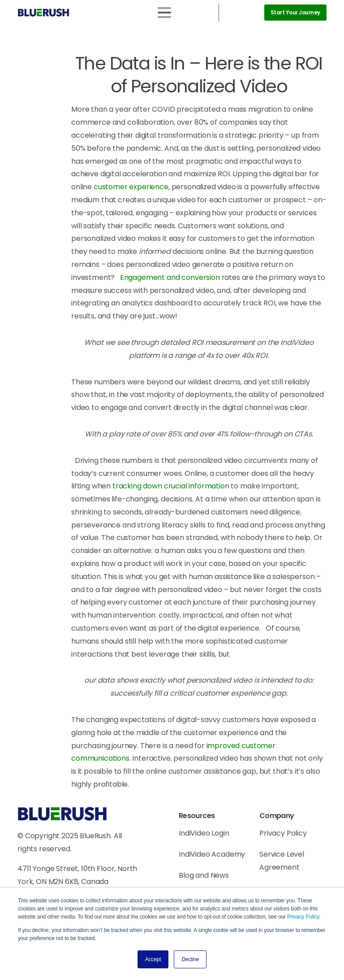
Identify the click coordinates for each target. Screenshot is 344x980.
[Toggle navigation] (164, 13)
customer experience (131, 187)
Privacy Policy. (304, 917)
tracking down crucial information (171, 486)
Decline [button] (190, 959)
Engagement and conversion (170, 277)
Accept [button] (153, 959)
